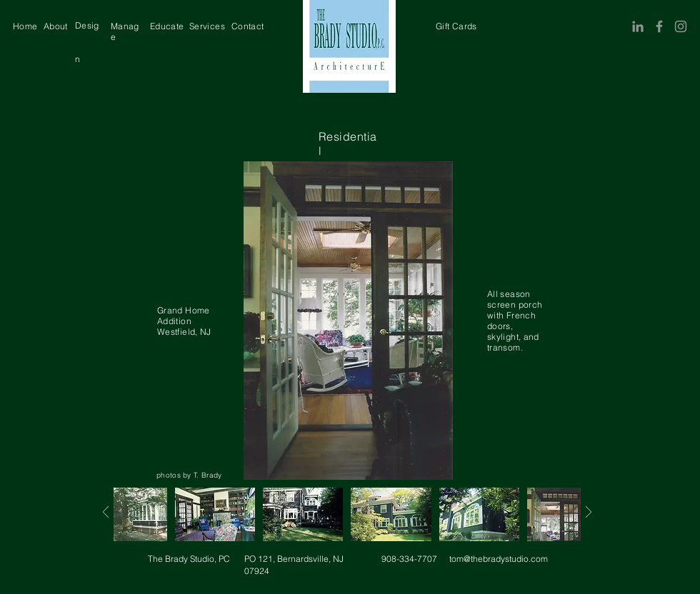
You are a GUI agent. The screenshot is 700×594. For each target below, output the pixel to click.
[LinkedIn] (638, 26)
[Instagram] (681, 26)
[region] (25, 26)
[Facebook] (659, 26)
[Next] (105, 512)
